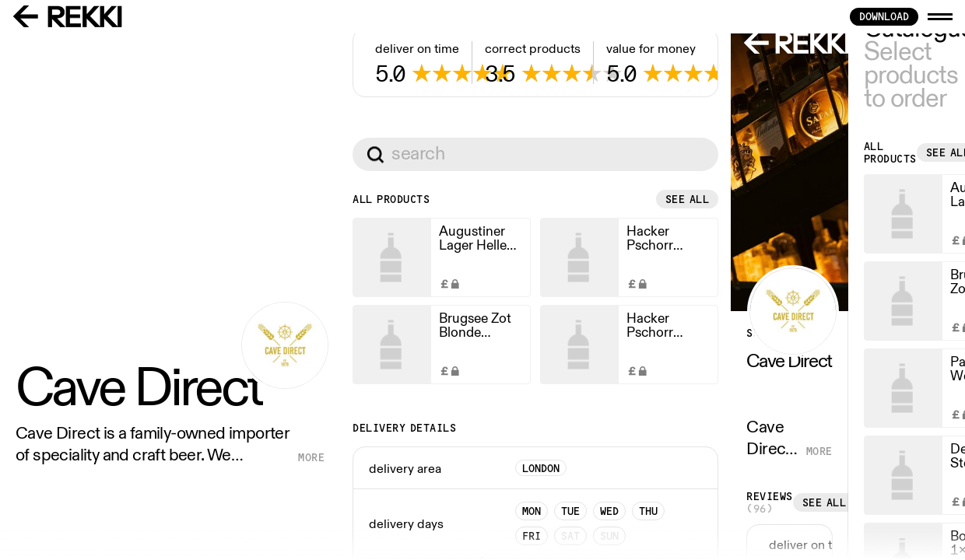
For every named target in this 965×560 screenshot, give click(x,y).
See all (436, 499)
